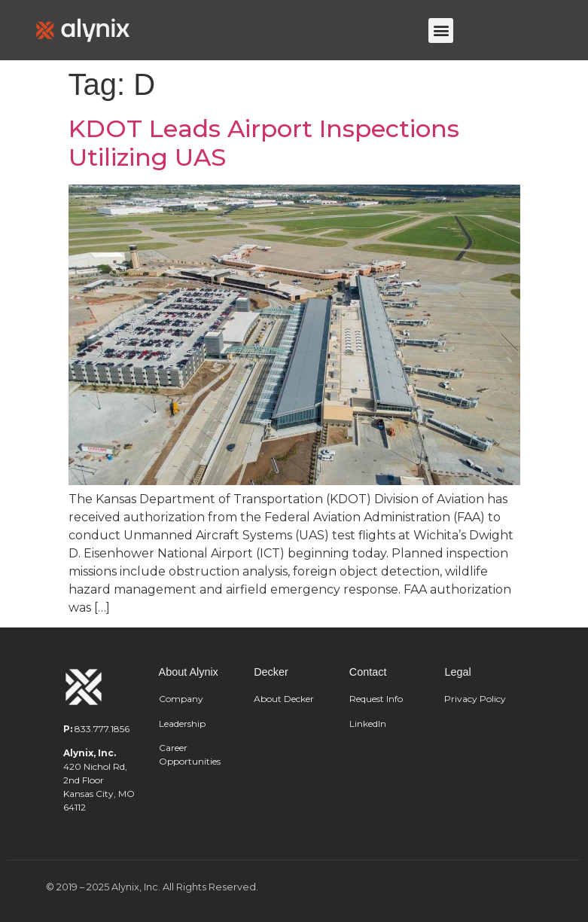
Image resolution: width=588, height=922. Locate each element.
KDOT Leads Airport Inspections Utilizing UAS (264, 143)
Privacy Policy (475, 699)
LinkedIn (368, 724)
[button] (441, 31)
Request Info (376, 699)
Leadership (183, 724)
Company (181, 699)
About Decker (284, 699)
